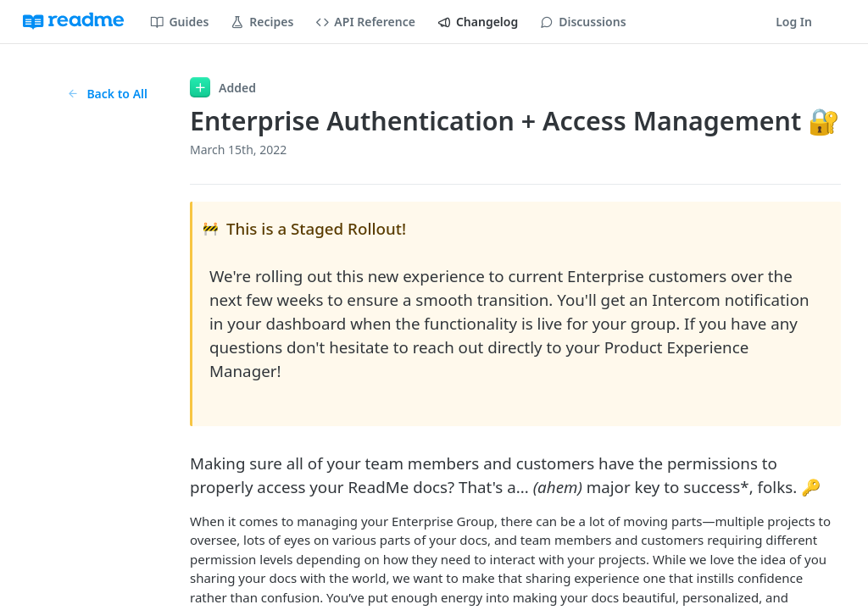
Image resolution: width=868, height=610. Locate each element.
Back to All (107, 94)
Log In (794, 22)
